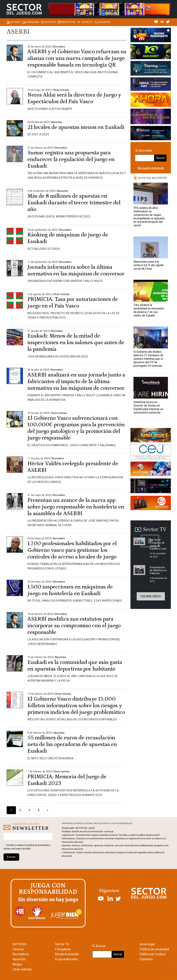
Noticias (15, 22)
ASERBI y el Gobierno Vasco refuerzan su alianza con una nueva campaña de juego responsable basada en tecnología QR (77, 58)
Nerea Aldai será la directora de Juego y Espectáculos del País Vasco (74, 98)
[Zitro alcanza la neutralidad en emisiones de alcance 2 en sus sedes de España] (151, 291)
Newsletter (69, 22)
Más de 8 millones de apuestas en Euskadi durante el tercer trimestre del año (74, 203)
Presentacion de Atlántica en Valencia (158, 570)
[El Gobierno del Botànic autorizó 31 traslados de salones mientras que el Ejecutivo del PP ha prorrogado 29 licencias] (151, 337)
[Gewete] (151, 117)
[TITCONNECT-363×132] (151, 487)
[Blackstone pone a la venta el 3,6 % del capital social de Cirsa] (151, 247)
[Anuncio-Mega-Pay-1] (151, 85)
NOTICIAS (20, 944)
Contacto (87, 22)
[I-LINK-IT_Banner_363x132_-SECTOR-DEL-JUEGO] (151, 36)
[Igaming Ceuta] (151, 69)
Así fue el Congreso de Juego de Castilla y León (158, 544)
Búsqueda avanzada (151, 168)
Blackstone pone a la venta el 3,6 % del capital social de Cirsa (148, 265)
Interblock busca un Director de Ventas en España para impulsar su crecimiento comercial (148, 407)
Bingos (17, 964)
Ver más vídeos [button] (151, 596)
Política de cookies (153, 954)
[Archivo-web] (151, 134)
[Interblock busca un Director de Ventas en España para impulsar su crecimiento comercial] (151, 388)
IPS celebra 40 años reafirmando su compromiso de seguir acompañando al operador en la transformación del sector (149, 217)
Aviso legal (147, 944)
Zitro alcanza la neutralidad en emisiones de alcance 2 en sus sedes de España (149, 310)
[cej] (151, 453)
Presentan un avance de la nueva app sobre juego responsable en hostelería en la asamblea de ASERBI (76, 507)
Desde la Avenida (67, 954)
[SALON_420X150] (151, 100)
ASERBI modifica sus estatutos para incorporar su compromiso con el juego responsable (74, 626)
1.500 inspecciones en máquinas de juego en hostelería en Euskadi (70, 590)
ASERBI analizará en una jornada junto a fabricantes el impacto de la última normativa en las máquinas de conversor (76, 382)
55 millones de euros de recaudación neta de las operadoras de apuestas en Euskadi (72, 744)
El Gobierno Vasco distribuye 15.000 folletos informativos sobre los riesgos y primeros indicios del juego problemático (76, 706)
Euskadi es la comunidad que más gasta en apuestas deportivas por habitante (75, 666)
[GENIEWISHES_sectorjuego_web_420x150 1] (151, 436)
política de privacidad (38, 845)
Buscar (160, 158)
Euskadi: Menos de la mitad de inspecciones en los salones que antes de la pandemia (76, 343)
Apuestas (57, 122)
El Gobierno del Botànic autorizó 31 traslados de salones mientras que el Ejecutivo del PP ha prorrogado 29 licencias (148, 359)
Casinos (18, 949)
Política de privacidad (154, 949)
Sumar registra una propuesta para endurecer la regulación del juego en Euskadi (71, 159)
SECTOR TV (50, 22)
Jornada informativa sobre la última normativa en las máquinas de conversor (76, 270)
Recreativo (59, 47)
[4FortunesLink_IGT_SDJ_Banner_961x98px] (109, 9)
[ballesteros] (151, 470)
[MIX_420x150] (151, 504)
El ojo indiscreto (66, 959)
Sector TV (62, 944)
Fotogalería (63, 949)
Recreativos (21, 954)
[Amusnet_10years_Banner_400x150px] (151, 52)
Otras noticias (61, 90)
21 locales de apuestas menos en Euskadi (76, 127)
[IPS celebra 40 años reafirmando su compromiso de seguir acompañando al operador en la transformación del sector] (151, 194)
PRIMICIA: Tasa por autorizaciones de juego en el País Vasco (73, 303)
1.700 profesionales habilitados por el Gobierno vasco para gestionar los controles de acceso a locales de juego (72, 550)
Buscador (104, 22)
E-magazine (33, 22)
